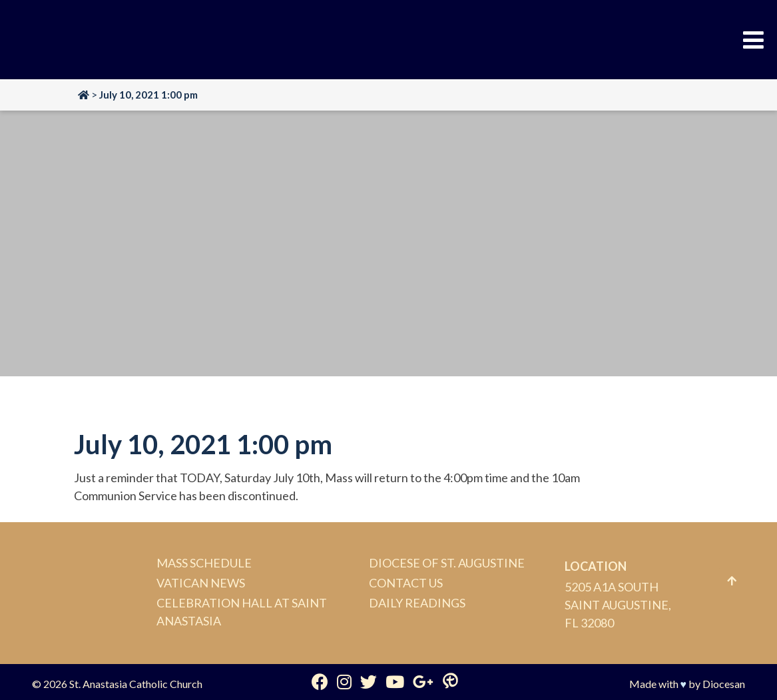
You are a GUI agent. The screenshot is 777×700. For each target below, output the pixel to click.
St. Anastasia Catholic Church (136, 684)
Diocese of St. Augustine (447, 563)
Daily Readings (417, 603)
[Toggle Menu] (753, 40)
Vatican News (201, 583)
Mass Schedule (204, 563)
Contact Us (406, 583)
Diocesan (724, 684)
